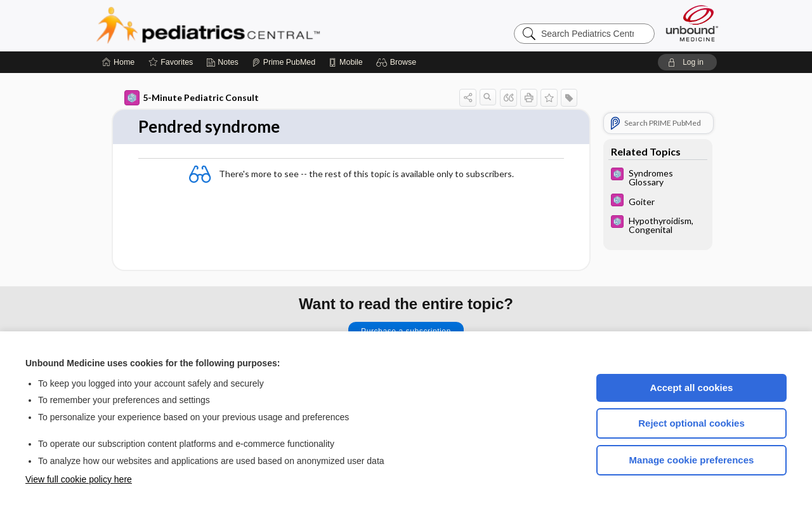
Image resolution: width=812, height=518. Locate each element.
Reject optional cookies (691, 423)
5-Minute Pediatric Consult (192, 98)
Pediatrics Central (254, 25)
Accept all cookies (692, 388)
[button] (398, 62)
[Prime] (284, 62)
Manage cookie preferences (692, 460)
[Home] (118, 62)
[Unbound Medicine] (692, 23)
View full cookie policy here (79, 479)
